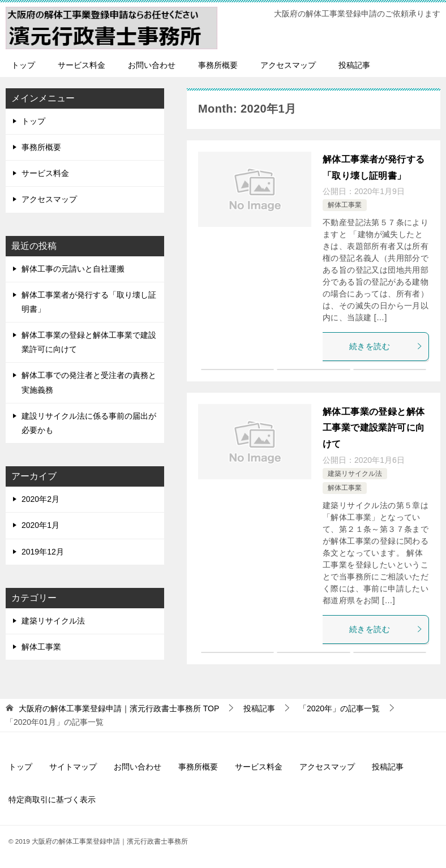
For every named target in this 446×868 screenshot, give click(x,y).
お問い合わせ (152, 65)
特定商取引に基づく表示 (52, 800)
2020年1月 (40, 525)
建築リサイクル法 (355, 474)
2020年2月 (40, 499)
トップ (23, 65)
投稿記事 (354, 65)
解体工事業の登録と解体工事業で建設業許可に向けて (374, 428)
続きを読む (386, 346)
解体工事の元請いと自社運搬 (73, 269)
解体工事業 (345, 205)
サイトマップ (73, 767)
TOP (119, 708)
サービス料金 (82, 65)
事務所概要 (218, 65)
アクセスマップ (288, 65)
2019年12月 (43, 552)
